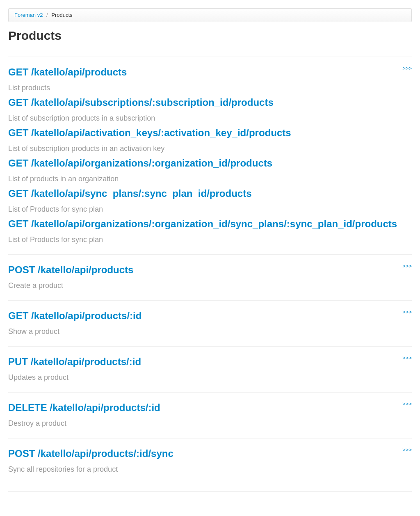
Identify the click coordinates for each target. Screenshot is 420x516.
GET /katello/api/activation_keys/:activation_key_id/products (150, 133)
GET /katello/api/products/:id (75, 316)
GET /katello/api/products (67, 72)
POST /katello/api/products (71, 270)
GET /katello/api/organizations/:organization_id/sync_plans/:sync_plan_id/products (203, 224)
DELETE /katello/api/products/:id (84, 408)
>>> (407, 68)
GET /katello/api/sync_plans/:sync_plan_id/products (130, 193)
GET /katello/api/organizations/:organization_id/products (140, 163)
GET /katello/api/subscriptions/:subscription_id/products (141, 102)
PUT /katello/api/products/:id (75, 362)
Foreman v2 (29, 15)
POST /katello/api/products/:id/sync (91, 453)
